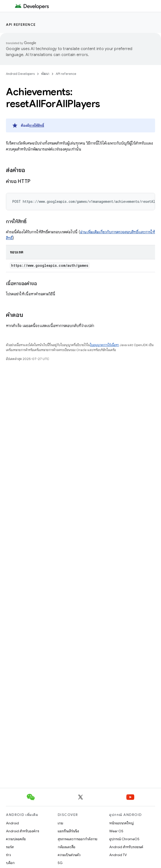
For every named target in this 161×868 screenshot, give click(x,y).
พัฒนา (45, 74)
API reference (21, 25)
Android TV (118, 855)
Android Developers (20, 74)
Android (12, 823)
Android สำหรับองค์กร (23, 831)
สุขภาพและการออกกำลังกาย (78, 839)
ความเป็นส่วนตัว (69, 855)
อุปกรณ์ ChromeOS (124, 839)
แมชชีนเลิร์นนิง (68, 831)
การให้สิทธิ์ (37, 125)
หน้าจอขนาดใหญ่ (121, 823)
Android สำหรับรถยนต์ (126, 847)
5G (60, 863)
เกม (60, 823)
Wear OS (116, 831)
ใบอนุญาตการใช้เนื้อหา (104, 345)
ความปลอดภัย (16, 839)
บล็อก (10, 863)
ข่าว (8, 855)
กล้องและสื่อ (67, 847)
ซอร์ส (10, 847)
